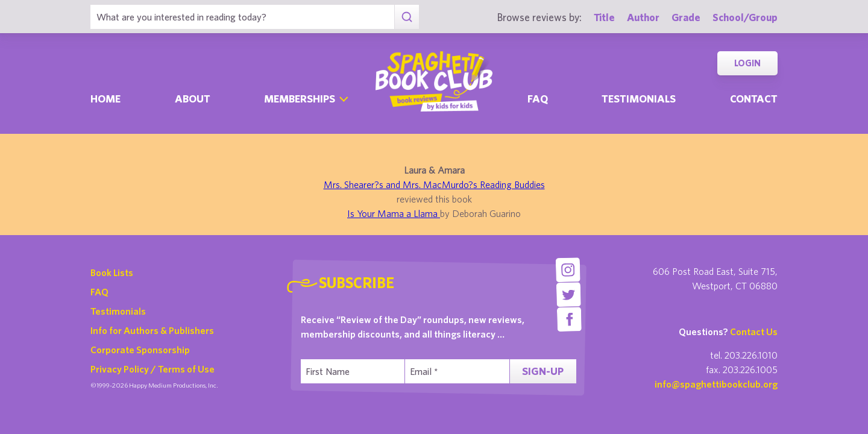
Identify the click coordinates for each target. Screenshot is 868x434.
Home (105, 99)
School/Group (745, 17)
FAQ (99, 292)
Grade (686, 17)
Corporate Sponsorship (140, 350)
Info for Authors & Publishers (152, 330)
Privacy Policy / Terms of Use (153, 369)
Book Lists (112, 272)
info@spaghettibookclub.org (716, 384)
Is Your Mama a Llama (394, 213)
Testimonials (639, 99)
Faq (538, 99)
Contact (754, 99)
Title (604, 17)
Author (643, 17)
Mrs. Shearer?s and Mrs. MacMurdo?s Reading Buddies (434, 184)
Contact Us (754, 332)
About (193, 99)
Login (747, 63)
